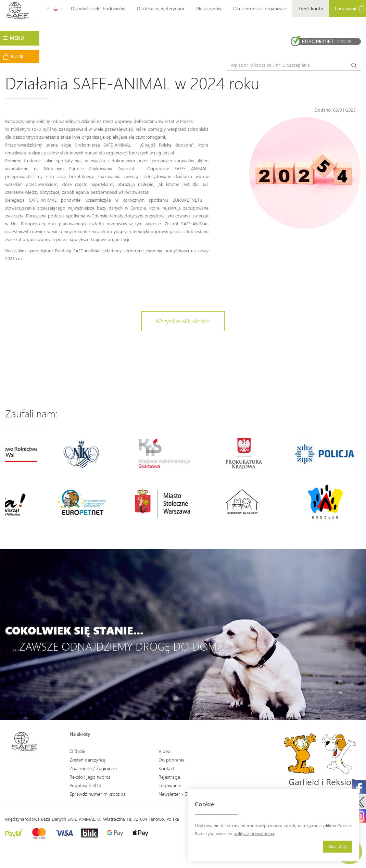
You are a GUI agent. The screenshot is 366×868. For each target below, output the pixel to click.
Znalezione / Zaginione (93, 768)
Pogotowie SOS (85, 785)
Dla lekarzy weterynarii (160, 8)
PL (55, 8)
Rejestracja (169, 777)
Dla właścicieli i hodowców (98, 8)
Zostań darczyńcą (87, 760)
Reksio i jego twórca (90, 777)
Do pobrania (172, 760)
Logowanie (170, 785)
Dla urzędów (209, 8)
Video (165, 751)
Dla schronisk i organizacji (260, 8)
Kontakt (166, 768)
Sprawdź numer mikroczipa (98, 794)
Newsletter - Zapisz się (182, 794)
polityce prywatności (254, 833)
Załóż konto (311, 8)
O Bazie (77, 751)
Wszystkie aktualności (183, 321)
